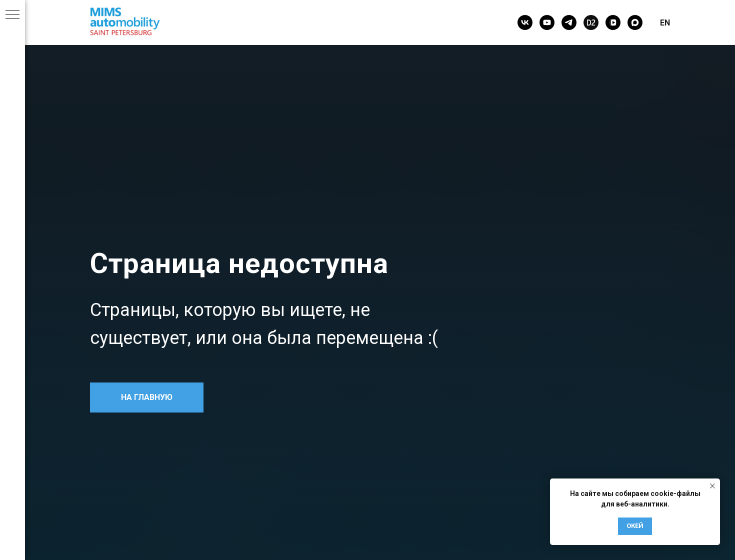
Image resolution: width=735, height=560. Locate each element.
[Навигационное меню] (12, 15)
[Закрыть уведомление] (712, 486)
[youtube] (547, 22)
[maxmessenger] (635, 22)
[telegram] (569, 22)
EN (665, 23)
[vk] (525, 22)
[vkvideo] (613, 22)
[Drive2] (591, 22)
